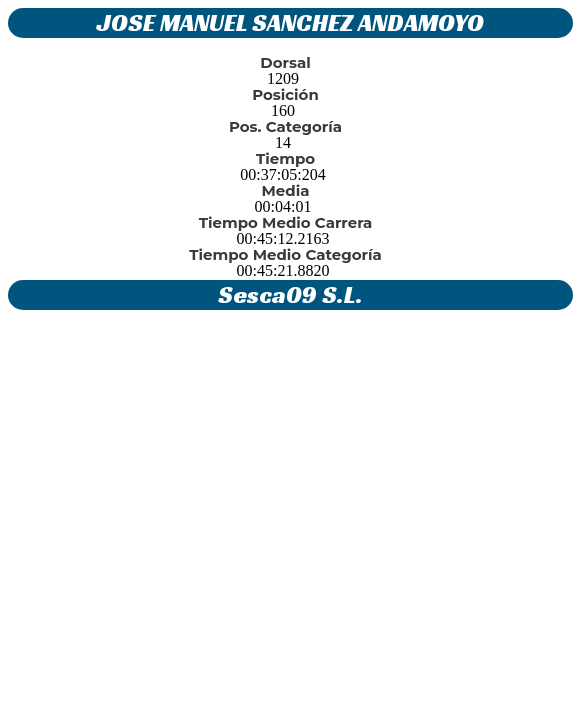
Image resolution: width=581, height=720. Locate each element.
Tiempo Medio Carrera (286, 222)
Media (286, 190)
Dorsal (285, 62)
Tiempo (285, 158)
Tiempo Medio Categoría (285, 254)
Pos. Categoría (285, 126)
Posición (285, 94)
